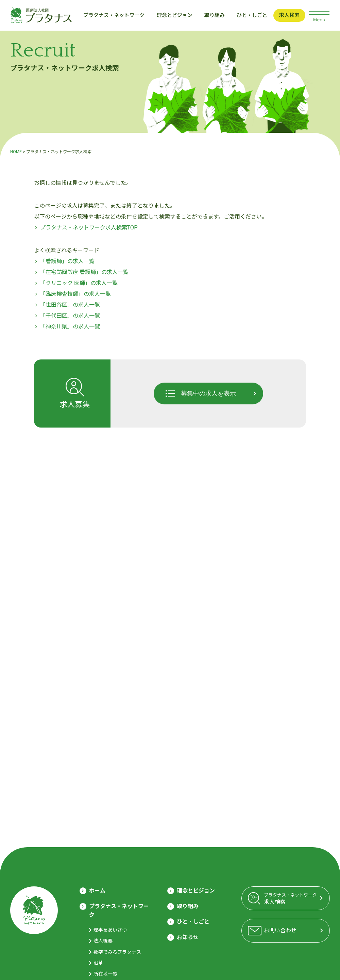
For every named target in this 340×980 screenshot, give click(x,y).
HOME (16, 152)
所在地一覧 (105, 974)
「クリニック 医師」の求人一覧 (79, 283)
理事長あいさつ (110, 930)
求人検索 (289, 15)
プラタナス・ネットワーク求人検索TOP (89, 228)
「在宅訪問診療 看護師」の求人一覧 (84, 272)
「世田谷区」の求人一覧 (70, 305)
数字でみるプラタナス (117, 952)
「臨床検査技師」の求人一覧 (75, 294)
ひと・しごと (252, 15)
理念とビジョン (175, 15)
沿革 (98, 963)
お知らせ (188, 937)
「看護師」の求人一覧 (67, 261)
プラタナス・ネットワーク (114, 15)
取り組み (215, 15)
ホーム (97, 891)
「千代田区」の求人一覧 (70, 316)
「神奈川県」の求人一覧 (70, 327)
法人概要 (103, 941)
